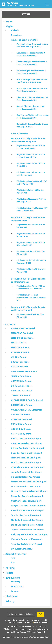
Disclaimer (12, 596)
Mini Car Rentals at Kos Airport (26, 486)
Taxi (13, 558)
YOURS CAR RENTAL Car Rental (26, 410)
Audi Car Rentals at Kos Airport (26, 438)
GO (40, 614)
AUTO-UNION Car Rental (23, 328)
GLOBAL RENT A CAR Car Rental (27, 400)
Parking (10, 568)
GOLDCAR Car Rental (21, 419)
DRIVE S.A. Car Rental (22, 386)
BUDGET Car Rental (21, 362)
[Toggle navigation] (47, 4)
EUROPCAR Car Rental (22, 333)
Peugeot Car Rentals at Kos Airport (28, 506)
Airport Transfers (16, 554)
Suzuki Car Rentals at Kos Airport (27, 525)
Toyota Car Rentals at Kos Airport (27, 530)
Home (9, 21)
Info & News (13, 578)
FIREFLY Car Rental (20, 347)
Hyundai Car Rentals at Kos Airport (28, 467)
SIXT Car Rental (19, 343)
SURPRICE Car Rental (21, 376)
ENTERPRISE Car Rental (23, 338)
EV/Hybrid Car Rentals (22, 549)
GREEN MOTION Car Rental (24, 371)
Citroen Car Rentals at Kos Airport (28, 448)
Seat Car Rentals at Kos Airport (26, 515)
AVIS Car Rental (19, 357)
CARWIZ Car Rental (21, 415)
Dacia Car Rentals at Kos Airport (27, 453)
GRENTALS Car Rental (22, 405)
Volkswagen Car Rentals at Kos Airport (30, 534)
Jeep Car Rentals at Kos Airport (26, 472)
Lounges (15, 591)
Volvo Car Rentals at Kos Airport (27, 539)
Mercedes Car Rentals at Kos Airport (29, 482)
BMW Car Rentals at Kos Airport (27, 443)
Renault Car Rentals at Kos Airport (28, 510)
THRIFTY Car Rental (21, 395)
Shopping (16, 582)
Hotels (9, 573)
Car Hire (10, 324)
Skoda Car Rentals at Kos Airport (27, 520)
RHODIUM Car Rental (21, 424)
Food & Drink (17, 586)
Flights (9, 26)
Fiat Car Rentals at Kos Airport (26, 458)
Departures (17, 35)
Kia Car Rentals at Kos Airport (25, 477)
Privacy (10, 601)
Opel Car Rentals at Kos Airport (26, 501)
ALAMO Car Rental (20, 352)
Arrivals (15, 30)
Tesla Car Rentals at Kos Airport (27, 544)
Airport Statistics (19, 134)
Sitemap (45, 622)
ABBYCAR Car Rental (21, 381)
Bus (13, 563)
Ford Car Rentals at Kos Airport (26, 462)
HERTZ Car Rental (20, 367)
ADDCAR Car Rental (21, 429)
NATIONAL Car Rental (22, 391)
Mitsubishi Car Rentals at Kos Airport (29, 491)
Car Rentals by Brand (21, 434)
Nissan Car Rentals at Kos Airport (27, 496)
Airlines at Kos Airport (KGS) (25, 40)
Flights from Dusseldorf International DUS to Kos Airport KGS (31, 298)
